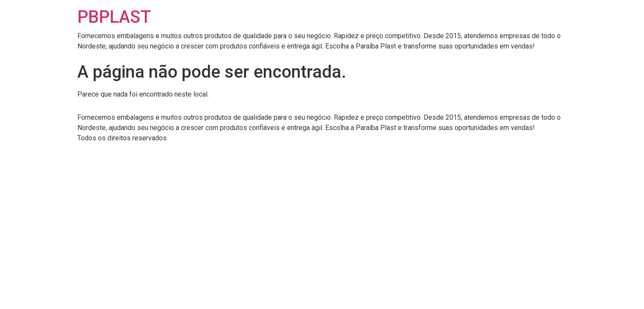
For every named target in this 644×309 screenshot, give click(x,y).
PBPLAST (114, 17)
